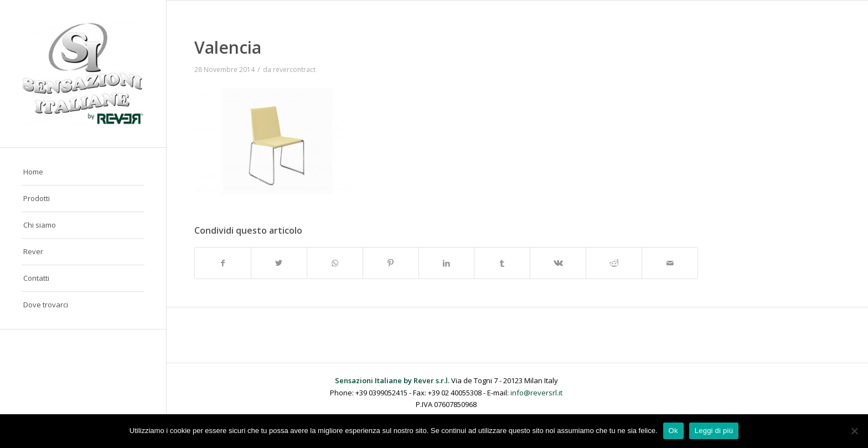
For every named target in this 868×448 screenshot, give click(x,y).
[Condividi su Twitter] (279, 263)
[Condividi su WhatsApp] (335, 263)
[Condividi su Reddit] (614, 263)
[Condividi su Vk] (558, 263)
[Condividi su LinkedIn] (447, 263)
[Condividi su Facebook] (223, 263)
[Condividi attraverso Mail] (670, 263)
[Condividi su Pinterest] (391, 263)
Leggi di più (714, 431)
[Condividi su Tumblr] (502, 263)
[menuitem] (83, 172)
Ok (673, 431)
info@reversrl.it (536, 393)
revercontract (294, 69)
